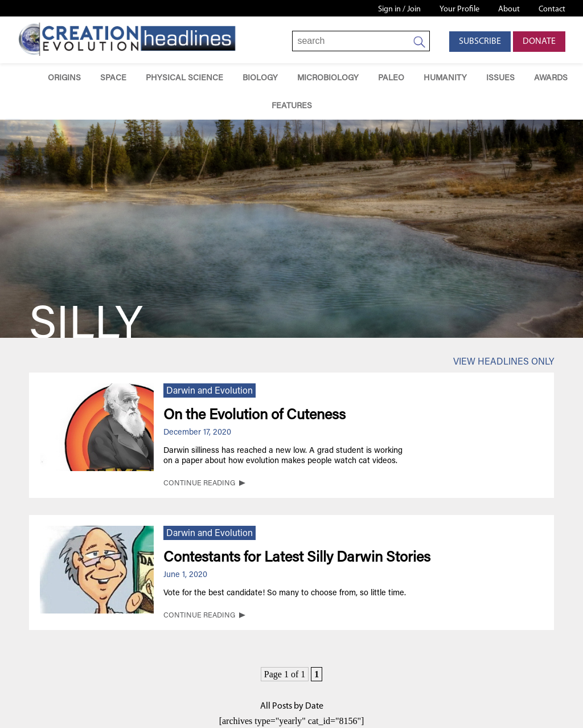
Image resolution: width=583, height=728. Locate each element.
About (509, 9)
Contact (552, 9)
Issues (500, 78)
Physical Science (184, 78)
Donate (539, 42)
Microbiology (328, 78)
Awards (551, 78)
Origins (64, 78)
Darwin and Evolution (210, 391)
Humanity (445, 78)
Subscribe (480, 42)
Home (22, 77)
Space (113, 78)
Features (292, 106)
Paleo (391, 78)
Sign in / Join (399, 9)
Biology (260, 78)
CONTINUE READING (199, 484)
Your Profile (459, 9)
